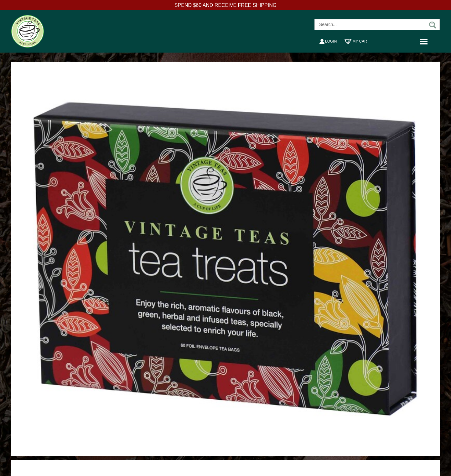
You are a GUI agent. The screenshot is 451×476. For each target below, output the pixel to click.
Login (328, 41)
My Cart (357, 41)
